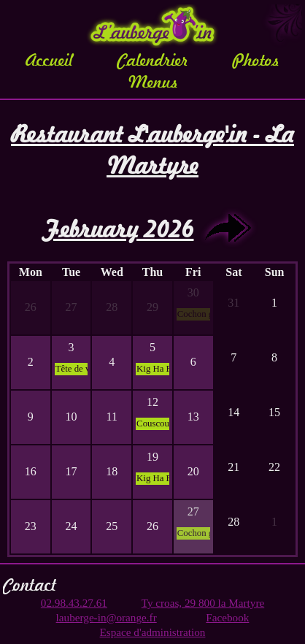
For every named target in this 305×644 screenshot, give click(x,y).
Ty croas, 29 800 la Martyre (203, 603)
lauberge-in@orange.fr (107, 617)
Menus (153, 82)
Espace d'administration (153, 632)
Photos (256, 60)
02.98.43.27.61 (74, 603)
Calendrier (153, 60)
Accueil (49, 60)
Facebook (227, 617)
